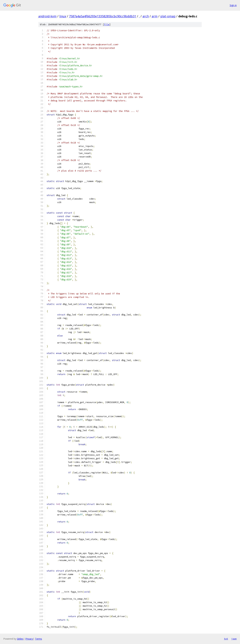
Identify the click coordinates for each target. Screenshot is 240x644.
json (234, 639)
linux (63, 16)
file (107, 24)
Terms (38, 639)
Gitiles (20, 639)
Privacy (29, 639)
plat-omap (168, 16)
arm (155, 16)
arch (146, 16)
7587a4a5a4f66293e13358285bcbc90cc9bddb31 (103, 16)
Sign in (233, 5)
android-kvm (47, 16)
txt (226, 639)
